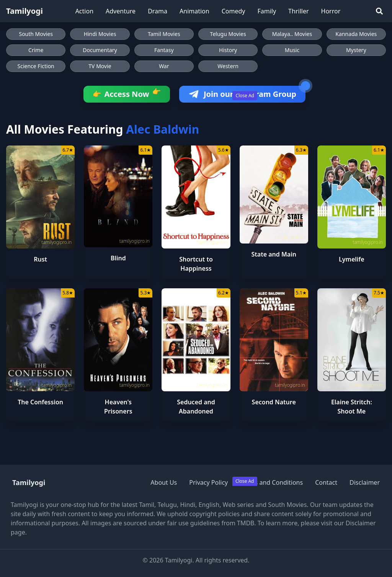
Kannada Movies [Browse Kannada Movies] (356, 34)
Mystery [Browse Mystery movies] (356, 50)
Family (267, 11)
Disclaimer (365, 482)
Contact (326, 482)
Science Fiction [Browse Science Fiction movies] (36, 66)
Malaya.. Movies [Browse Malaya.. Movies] (292, 34)
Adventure (121, 11)
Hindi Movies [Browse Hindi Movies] (100, 34)
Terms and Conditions (271, 482)
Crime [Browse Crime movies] (36, 50)
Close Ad (245, 96)
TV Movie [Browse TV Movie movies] (100, 66)
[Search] (379, 11)
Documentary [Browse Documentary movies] (100, 50)
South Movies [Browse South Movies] (36, 34)
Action (84, 11)
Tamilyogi (24, 11)
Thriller (298, 11)
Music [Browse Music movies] (292, 50)
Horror (331, 11)
